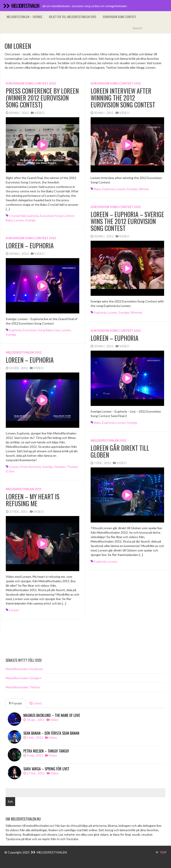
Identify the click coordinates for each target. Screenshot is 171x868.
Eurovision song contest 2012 (31, 83)
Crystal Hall (17, 216)
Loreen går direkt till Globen (120, 451)
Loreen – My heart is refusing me (33, 500)
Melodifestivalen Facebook (24, 669)
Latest (36, 703)
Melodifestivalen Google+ (24, 678)
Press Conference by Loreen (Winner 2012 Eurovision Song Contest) (42, 98)
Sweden (60, 467)
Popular (16, 703)
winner (144, 189)
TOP (161, 852)
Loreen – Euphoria (30, 246)
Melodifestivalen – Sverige (24, 17)
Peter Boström (31, 467)
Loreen (19, 220)
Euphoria (32, 216)
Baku (97, 189)
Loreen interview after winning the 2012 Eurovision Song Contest (123, 98)
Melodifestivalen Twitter (23, 687)
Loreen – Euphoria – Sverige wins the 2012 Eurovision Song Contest (127, 221)
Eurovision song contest (120, 17)
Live (57, 330)
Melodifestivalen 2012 (24, 352)
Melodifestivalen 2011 (24, 489)
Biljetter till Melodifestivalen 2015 (73, 17)
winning (136, 312)
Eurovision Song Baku (38, 330)
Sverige (30, 220)
